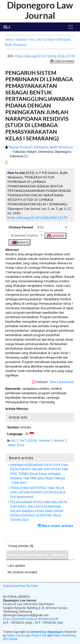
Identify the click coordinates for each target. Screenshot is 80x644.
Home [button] (9, 40)
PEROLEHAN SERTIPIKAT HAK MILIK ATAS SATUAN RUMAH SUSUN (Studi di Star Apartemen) (37, 492)
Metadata (59, 555)
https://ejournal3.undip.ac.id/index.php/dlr (31, 619)
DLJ (7, 27)
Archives (22, 40)
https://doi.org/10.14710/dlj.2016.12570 (45, 56)
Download (66, 382)
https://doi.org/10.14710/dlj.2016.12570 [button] (37, 218)
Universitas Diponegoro (47, 632)
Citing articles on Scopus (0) (28, 555)
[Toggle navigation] (71, 27)
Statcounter (11, 586)
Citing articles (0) (21, 546)
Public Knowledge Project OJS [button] (27, 635)
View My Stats (29, 586)
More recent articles (56, 526)
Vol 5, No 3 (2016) (42, 40)
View (53, 382)
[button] (6, 162)
